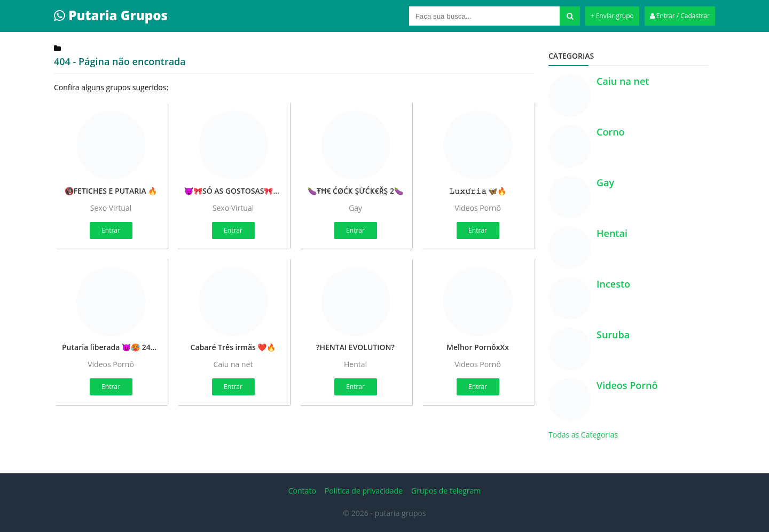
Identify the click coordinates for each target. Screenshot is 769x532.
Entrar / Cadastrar (680, 16)
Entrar (111, 230)
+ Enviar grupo (612, 16)
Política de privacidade (364, 491)
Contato (302, 491)
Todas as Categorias (583, 435)
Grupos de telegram (446, 491)
